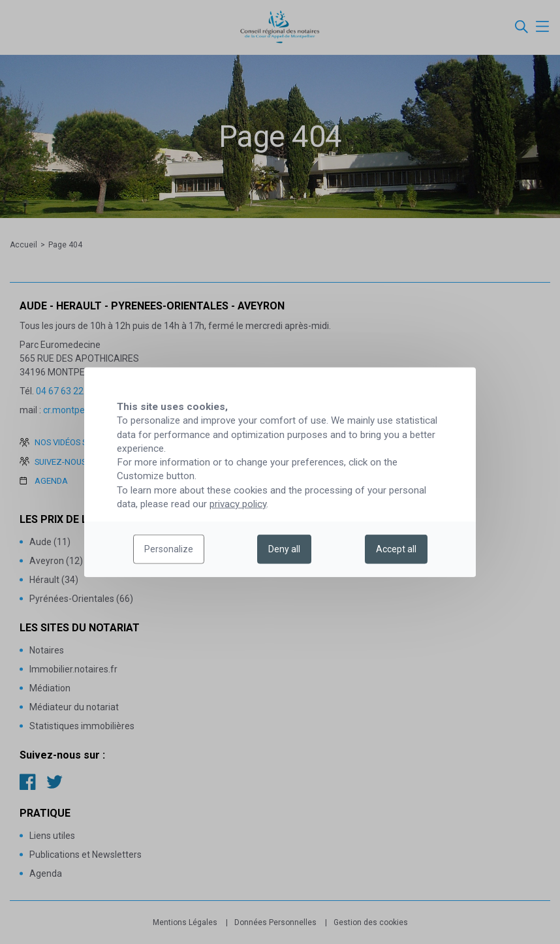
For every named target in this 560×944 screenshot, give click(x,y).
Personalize (169, 549)
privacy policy (238, 504)
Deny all (284, 549)
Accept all (396, 549)
